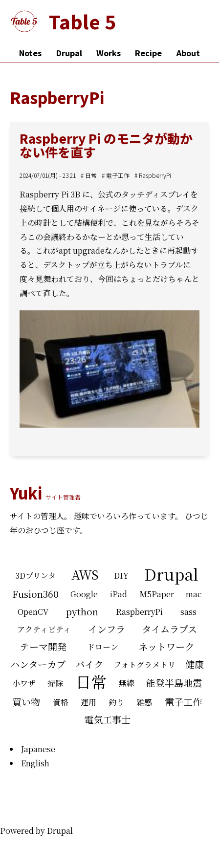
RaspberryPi (155, 175)
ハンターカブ (38, 664)
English (35, 763)
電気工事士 (107, 719)
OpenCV (33, 612)
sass (188, 612)
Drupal (69, 53)
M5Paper (157, 594)
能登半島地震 (174, 683)
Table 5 (82, 21)
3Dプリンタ (36, 575)
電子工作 (118, 175)
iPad (119, 594)
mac (194, 594)
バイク (89, 664)
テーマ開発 (43, 646)
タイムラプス (169, 629)
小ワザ (24, 683)
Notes (30, 53)
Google (84, 594)
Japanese (38, 749)
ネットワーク (166, 646)
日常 (91, 175)
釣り (116, 702)
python (82, 611)
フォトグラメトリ (144, 664)
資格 (61, 702)
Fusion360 (35, 594)
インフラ (107, 629)
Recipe (148, 53)
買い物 (26, 702)
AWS (85, 574)
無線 (127, 683)
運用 (88, 702)
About (188, 53)
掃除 (55, 683)
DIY (121, 575)
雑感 (144, 702)
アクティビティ (44, 629)
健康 (195, 664)
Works (109, 53)
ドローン (103, 647)
